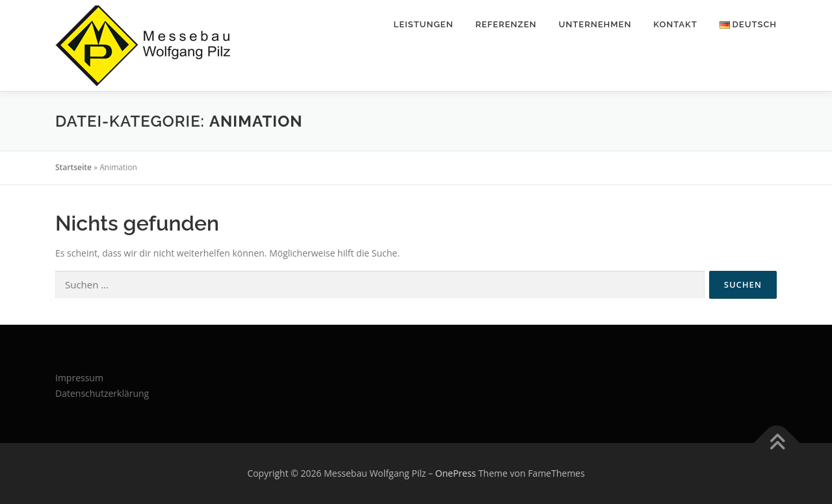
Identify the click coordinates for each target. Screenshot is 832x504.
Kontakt (675, 24)
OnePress (456, 473)
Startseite (73, 167)
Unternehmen (595, 24)
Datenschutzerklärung (102, 393)
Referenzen (506, 24)
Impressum (79, 378)
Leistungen (424, 24)
